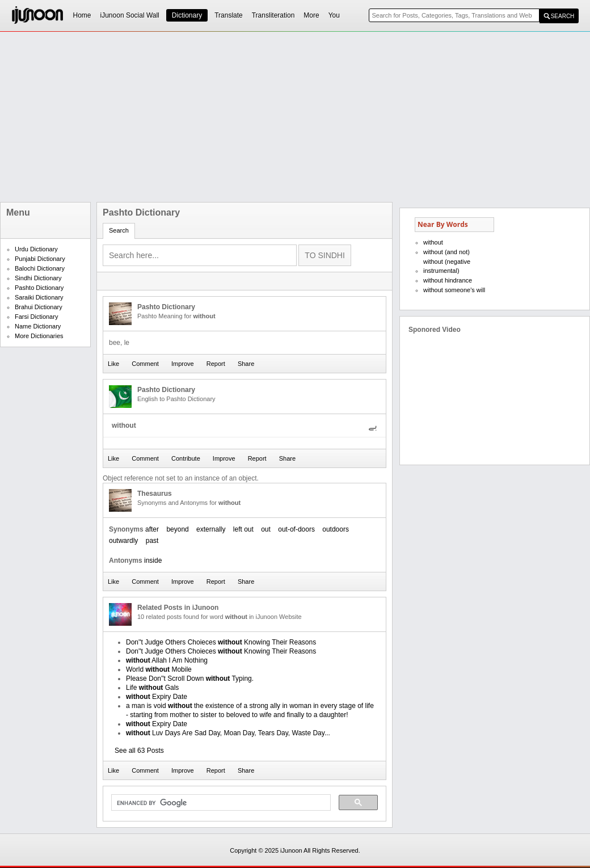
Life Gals (152, 688)
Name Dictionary (38, 326)
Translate (229, 15)
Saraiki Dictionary (39, 297)
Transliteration (273, 15)
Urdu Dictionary (36, 249)
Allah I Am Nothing (167, 660)
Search (119, 230)
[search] (220, 803)
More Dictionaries (39, 336)
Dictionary (187, 15)
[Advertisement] (234, 117)
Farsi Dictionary (36, 317)
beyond (177, 529)
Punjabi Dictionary (40, 259)
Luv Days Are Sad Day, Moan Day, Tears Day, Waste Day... (228, 733)
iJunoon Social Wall (130, 15)
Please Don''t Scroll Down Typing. (190, 679)
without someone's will (454, 290)
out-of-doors (296, 529)
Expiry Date (157, 697)
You (334, 15)
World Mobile (159, 669)
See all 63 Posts (139, 751)
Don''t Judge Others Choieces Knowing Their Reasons (221, 642)
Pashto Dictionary (39, 288)
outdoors (336, 529)
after (152, 529)
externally (211, 529)
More (311, 15)
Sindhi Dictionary (38, 278)
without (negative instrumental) (447, 266)
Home (82, 15)
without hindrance (448, 280)
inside (153, 561)
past (152, 541)
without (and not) (446, 252)
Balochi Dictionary (40, 268)
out (266, 529)
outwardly (123, 541)
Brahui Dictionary (39, 307)
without (433, 242)
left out (243, 529)
